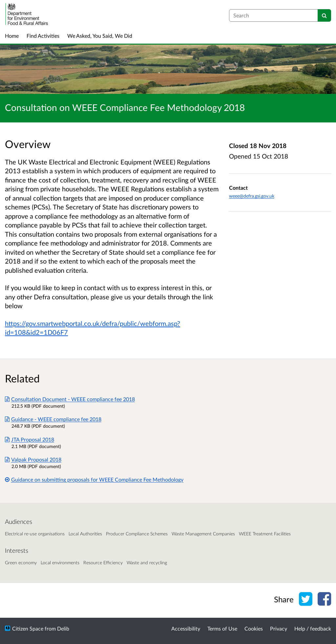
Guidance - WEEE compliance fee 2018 (53, 419)
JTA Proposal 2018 (30, 439)
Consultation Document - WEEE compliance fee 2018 (70, 399)
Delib (63, 628)
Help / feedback (313, 628)
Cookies (254, 628)
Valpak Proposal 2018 (33, 459)
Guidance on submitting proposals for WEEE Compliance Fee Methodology (94, 479)
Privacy (279, 628)
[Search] (324, 15)
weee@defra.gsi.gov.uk (252, 196)
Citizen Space (28, 628)
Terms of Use (222, 628)
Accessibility (186, 628)
